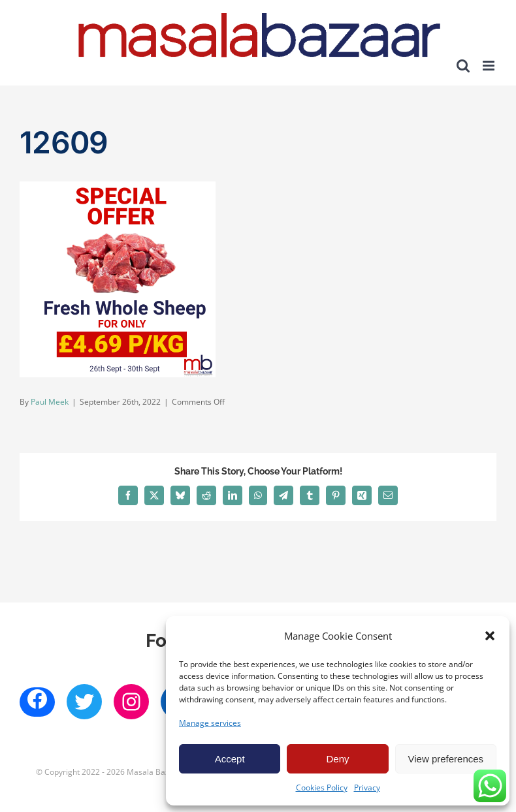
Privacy (367, 788)
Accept (230, 759)
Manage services (210, 723)
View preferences (446, 759)
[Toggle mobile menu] (490, 66)
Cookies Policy (322, 788)
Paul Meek (50, 402)
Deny (337, 759)
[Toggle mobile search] (463, 66)
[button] (490, 636)
